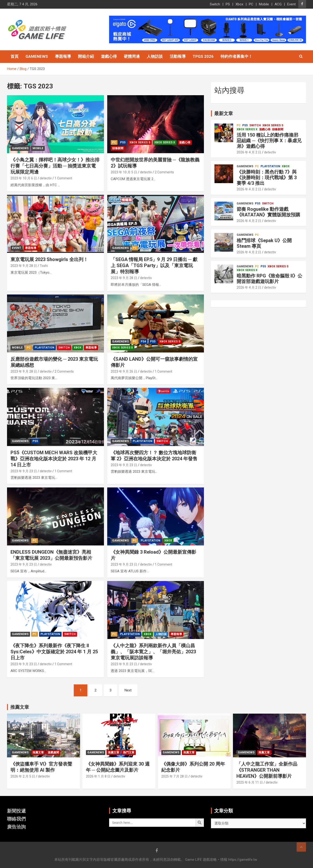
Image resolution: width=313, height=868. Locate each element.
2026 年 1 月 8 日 (98, 776)
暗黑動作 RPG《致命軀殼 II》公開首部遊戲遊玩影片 (269, 279)
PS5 (123, 142)
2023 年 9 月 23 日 (24, 471)
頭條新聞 (118, 148)
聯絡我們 (16, 819)
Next (128, 690)
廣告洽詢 (16, 827)
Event (291, 4)
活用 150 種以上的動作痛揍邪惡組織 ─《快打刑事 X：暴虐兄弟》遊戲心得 (269, 141)
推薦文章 (38, 752)
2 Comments (164, 172)
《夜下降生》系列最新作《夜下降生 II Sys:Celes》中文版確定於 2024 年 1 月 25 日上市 (54, 652)
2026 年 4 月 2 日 (249, 152)
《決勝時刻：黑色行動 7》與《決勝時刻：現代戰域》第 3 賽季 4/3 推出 (267, 178)
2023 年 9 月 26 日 (124, 371)
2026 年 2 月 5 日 (23, 776)
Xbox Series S (140, 142)
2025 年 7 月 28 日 (175, 776)
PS (228, 4)
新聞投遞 (16, 811)
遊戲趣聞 (53, 752)
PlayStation (44, 348)
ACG (278, 4)
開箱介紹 (86, 56)
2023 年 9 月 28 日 (24, 266)
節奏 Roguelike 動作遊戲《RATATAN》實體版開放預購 (268, 212)
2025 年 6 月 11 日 (250, 782)
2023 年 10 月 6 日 (24, 178)
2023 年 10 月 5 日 (124, 172)
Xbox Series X (165, 142)
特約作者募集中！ (236, 56)
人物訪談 (155, 56)
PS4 (143, 341)
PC (251, 4)
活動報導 (178, 56)
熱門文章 (129, 752)
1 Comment (63, 178)
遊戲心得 (109, 56)
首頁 (15, 56)
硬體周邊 (132, 56)
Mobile (264, 4)
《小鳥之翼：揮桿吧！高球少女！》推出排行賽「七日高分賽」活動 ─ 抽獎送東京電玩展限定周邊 (55, 166)
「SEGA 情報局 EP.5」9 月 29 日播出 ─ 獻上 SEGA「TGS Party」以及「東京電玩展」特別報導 (154, 265)
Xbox (239, 4)
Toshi (44, 266)
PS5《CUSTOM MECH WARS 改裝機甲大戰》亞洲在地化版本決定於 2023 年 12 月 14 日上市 (54, 459)
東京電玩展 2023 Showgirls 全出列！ (49, 259)
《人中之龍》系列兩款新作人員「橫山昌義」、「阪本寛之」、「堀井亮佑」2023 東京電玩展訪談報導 (153, 652)
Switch (215, 4)
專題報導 (63, 56)
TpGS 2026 (203, 56)
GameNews (37, 56)
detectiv (46, 178)
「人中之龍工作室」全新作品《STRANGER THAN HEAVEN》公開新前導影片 (267, 770)
